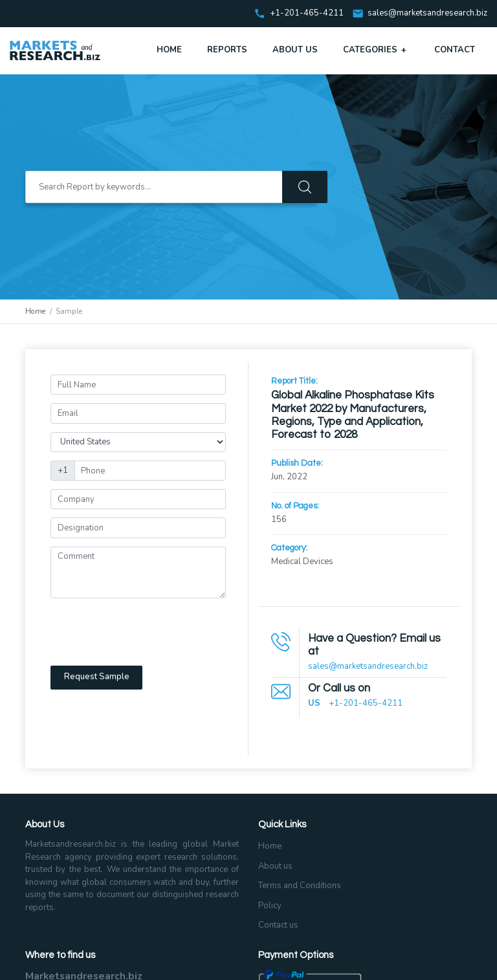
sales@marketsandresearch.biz (427, 14)
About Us (295, 50)
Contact (455, 50)
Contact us (278, 925)
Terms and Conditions (300, 886)
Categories (376, 50)
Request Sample (97, 677)
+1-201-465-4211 (366, 703)
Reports (227, 50)
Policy (270, 906)
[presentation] (149, 632)
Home (169, 50)
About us (275, 866)
